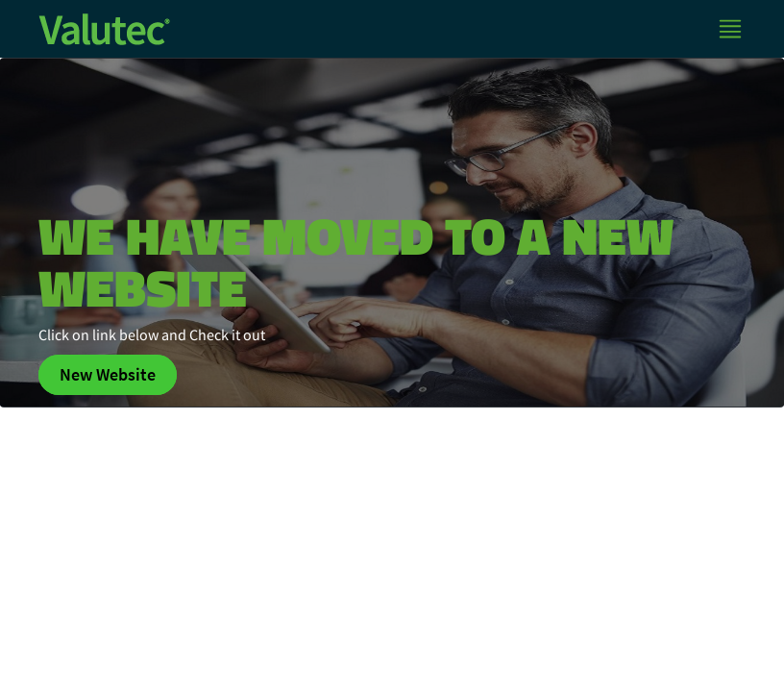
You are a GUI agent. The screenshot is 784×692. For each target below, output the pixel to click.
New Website (108, 375)
